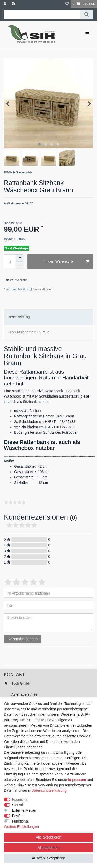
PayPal (18, 816)
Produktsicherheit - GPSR (28, 332)
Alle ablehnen (48, 848)
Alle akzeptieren (49, 837)
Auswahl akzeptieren (48, 858)
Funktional (20, 821)
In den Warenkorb (67, 262)
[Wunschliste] (67, 4)
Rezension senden (23, 639)
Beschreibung (19, 317)
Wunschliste (16, 280)
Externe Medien (25, 810)
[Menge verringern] (20, 265)
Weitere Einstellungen (21, 827)
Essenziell (20, 800)
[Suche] (87, 14)
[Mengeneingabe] (10, 262)
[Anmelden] (5, 4)
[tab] (48, 317)
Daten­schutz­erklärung (49, 790)
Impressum (77, 780)
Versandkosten (43, 289)
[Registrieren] (14, 4)
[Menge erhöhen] (20, 258)
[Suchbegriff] (42, 14)
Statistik (18, 805)
